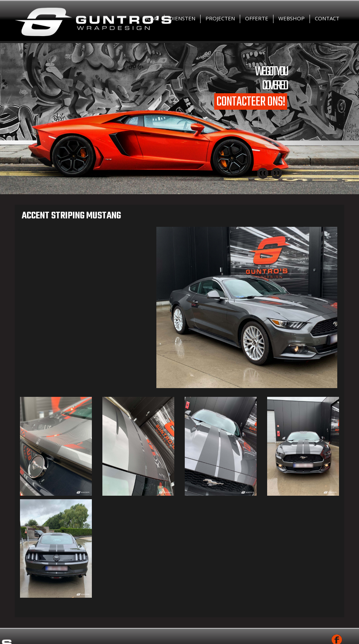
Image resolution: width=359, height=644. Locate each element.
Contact (327, 18)
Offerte (257, 18)
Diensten (182, 18)
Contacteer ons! (251, 101)
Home (151, 18)
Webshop (292, 18)
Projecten (220, 18)
